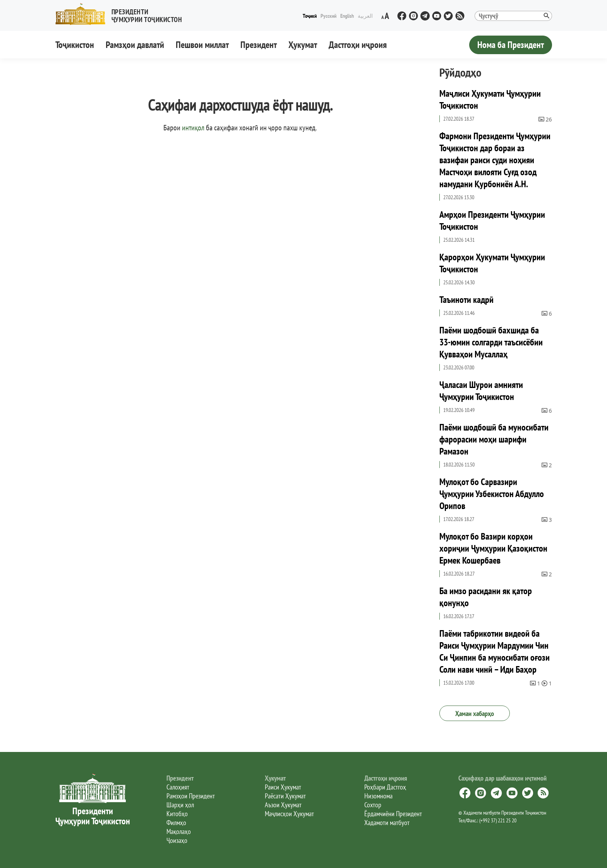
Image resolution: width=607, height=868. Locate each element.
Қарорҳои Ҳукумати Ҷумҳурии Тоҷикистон (492, 263)
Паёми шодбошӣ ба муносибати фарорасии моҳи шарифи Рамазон (494, 439)
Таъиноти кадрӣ (466, 300)
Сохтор (373, 805)
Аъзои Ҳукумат (283, 805)
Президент (259, 45)
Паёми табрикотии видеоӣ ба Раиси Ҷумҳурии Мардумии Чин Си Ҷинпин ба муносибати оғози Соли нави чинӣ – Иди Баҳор (495, 651)
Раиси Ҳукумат (283, 787)
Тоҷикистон (75, 45)
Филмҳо (176, 823)
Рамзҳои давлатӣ (135, 45)
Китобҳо (177, 814)
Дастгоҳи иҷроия (358, 45)
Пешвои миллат (202, 45)
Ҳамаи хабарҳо (475, 713)
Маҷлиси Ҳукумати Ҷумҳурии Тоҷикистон (490, 99)
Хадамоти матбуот (387, 823)
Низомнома (378, 796)
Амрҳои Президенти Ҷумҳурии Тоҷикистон (492, 220)
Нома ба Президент (511, 45)
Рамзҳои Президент (191, 796)
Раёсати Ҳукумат (285, 796)
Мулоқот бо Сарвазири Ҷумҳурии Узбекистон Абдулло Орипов (492, 494)
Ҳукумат (303, 45)
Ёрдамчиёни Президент (393, 814)
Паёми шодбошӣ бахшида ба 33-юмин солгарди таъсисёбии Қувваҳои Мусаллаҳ (491, 342)
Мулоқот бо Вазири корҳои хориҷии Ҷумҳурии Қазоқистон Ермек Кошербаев (493, 548)
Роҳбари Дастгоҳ (385, 787)
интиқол (193, 128)
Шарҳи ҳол (180, 805)
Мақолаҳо (179, 831)
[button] (122, 14)
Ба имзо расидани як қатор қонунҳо (486, 597)
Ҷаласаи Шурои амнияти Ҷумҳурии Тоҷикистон (481, 391)
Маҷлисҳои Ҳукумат (289, 814)
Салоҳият (178, 787)
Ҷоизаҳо (177, 840)
